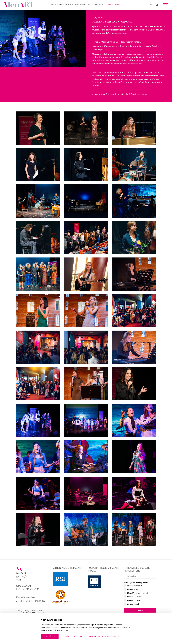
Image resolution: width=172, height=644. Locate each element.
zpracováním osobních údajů (135, 631)
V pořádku (50, 636)
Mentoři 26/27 (100, 5)
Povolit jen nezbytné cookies (104, 636)
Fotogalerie (73, 5)
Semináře (63, 5)
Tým (19, 581)
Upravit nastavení (74, 636)
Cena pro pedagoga (115, 5)
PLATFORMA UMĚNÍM (28, 590)
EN (151, 5)
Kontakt (21, 574)
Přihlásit (140, 611)
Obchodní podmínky (26, 598)
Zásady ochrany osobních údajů (31, 602)
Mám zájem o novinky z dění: (136, 583)
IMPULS (86, 5)
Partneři (22, 578)
